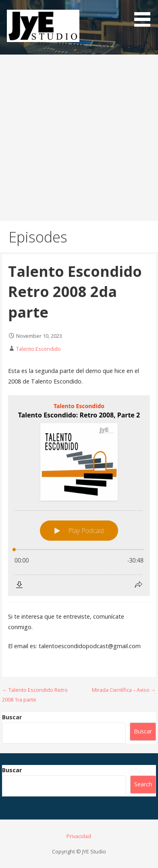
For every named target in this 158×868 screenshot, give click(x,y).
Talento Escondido (38, 349)
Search (143, 784)
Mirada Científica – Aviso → (124, 690)
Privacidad (79, 836)
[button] (145, 15)
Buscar (12, 717)
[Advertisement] (79, 138)
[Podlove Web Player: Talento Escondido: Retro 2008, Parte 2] (79, 496)
